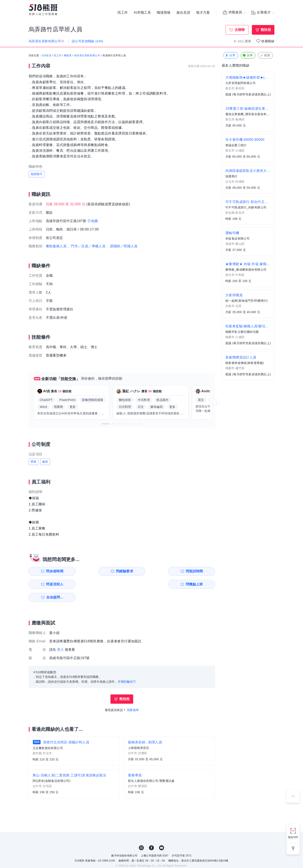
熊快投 (266, 30)
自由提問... (101, 584)
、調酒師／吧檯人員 (122, 246)
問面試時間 (149, 571)
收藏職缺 (268, 41)
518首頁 (47, 56)
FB (151, 835)
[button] (106, 424)
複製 (265, 56)
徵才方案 (203, 13)
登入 (60, 637)
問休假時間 (53, 571)
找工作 (123, 13)
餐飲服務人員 (56, 246)
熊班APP (293, 837)
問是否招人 (196, 571)
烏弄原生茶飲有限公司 (87, 56)
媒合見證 (183, 13)
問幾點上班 (53, 584)
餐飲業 (68, 56)
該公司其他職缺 (87, 41)
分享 (230, 56)
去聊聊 (240, 30)
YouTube (162, 835)
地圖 (94, 221)
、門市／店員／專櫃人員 (86, 246)
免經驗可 (37, 174)
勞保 (34, 462)
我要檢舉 (133, 697)
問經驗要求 (101, 571)
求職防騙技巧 (127, 669)
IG (141, 835)
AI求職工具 (142, 13)
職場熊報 (164, 13)
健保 (45, 462)
